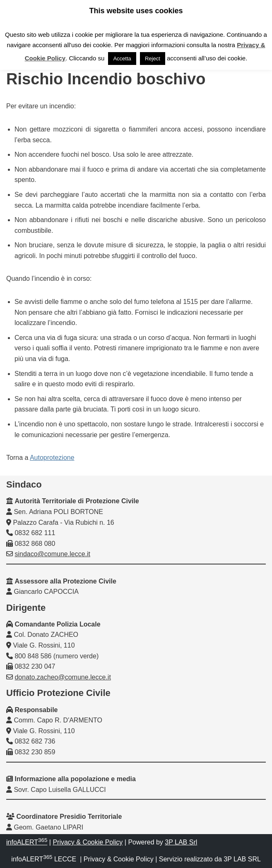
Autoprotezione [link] (52, 458)
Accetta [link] (122, 59)
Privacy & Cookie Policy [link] (88, 842)
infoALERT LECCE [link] (44, 859)
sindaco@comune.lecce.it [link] (52, 554)
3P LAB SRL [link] (242, 859)
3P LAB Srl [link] (181, 842)
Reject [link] (153, 59)
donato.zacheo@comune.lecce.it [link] (63, 677)
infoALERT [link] (27, 842)
